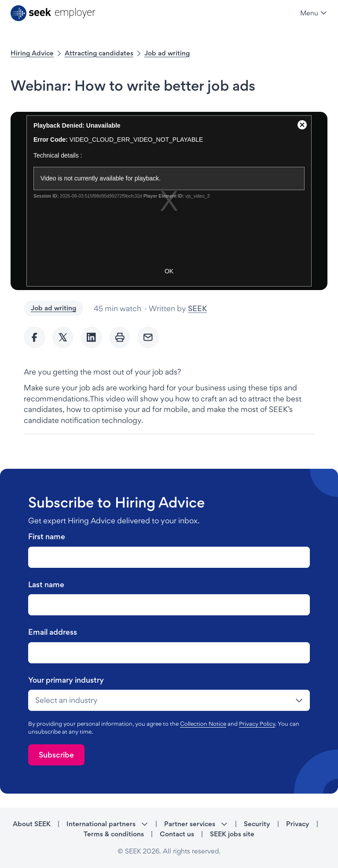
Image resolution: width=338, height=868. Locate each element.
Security (257, 824)
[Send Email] (148, 337)
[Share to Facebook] (35, 337)
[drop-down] (169, 700)
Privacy (298, 824)
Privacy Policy (257, 724)
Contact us (177, 834)
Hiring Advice (32, 53)
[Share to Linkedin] (91, 337)
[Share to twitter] (63, 337)
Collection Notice (203, 724)
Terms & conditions (114, 834)
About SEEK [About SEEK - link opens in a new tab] (32, 824)
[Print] (120, 337)
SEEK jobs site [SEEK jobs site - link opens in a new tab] (232, 834)
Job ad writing (167, 53)
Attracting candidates (99, 53)
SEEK (197, 308)
